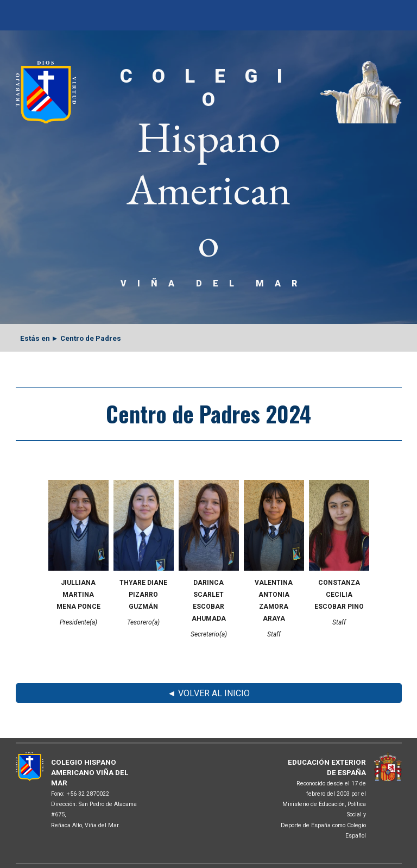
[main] (209, 177)
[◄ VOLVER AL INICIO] (209, 693)
